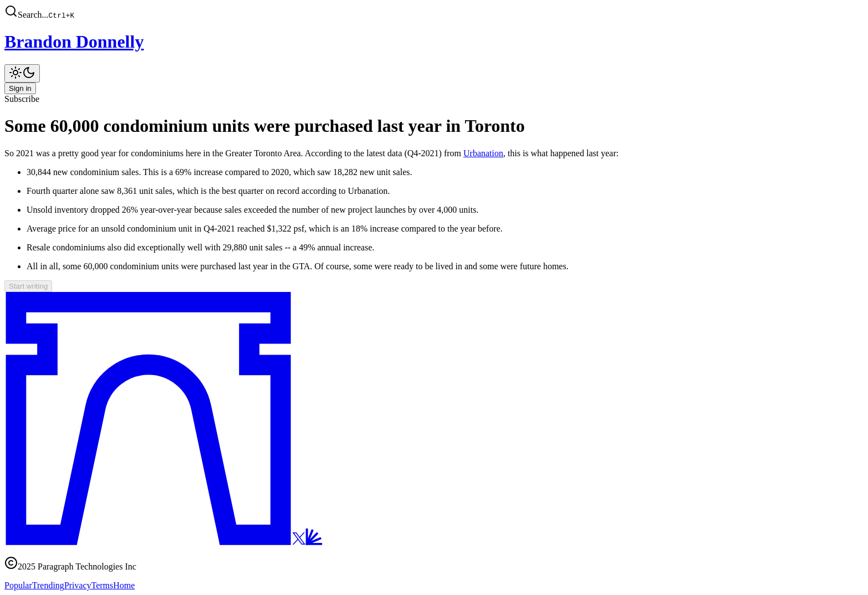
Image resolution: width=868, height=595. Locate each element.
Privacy (78, 585)
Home (124, 585)
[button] (434, 12)
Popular (18, 585)
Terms (102, 585)
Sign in (20, 88)
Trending (48, 585)
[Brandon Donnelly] (434, 42)
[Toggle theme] (22, 73)
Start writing (28, 286)
